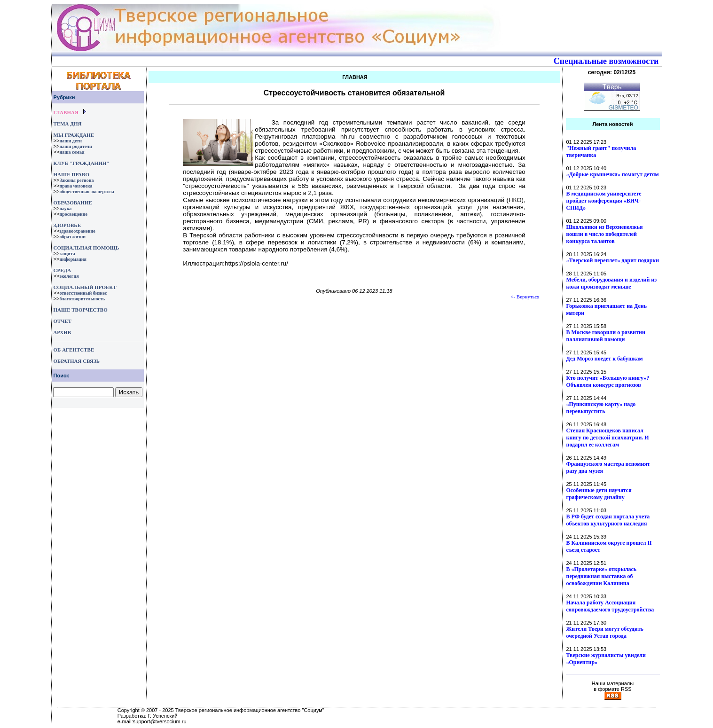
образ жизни (72, 237)
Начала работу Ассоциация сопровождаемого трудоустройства (610, 606)
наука (65, 208)
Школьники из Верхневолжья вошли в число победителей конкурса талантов (605, 234)
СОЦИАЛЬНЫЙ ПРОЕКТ (85, 287)
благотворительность (82, 299)
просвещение (73, 214)
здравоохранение (77, 231)
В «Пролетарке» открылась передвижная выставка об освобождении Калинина (602, 576)
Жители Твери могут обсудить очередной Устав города (605, 632)
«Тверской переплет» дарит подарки (613, 260)
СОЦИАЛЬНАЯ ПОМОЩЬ (86, 248)
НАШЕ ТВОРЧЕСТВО (81, 310)
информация (73, 259)
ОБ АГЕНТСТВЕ (74, 350)
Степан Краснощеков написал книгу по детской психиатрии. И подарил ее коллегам (608, 438)
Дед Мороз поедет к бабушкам (605, 359)
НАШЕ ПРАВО (71, 174)
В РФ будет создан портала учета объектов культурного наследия (608, 520)
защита (67, 254)
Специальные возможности (606, 61)
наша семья (72, 152)
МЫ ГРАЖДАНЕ (74, 135)
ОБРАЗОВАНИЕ (73, 203)
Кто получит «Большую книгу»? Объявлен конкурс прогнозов (608, 381)
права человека (76, 186)
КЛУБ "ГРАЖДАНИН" (82, 163)
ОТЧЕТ (63, 321)
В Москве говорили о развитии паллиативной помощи (606, 336)
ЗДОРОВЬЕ (67, 225)
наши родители (75, 146)
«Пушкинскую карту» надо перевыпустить (601, 408)
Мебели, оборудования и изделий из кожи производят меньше (612, 283)
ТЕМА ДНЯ (68, 124)
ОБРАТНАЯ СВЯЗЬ (77, 361)
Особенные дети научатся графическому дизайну (599, 494)
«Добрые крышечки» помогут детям (613, 174)
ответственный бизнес (83, 293)
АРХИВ (62, 332)
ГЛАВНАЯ (66, 112)
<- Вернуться (525, 297)
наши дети (71, 141)
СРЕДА (63, 270)
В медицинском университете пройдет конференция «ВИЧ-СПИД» (604, 201)
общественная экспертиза (86, 192)
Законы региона (76, 180)
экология (69, 276)
